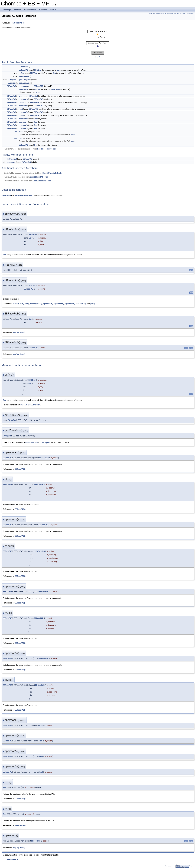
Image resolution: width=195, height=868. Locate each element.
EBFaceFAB (24, 67)
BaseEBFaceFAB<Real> (24, 195)
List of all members (188, 13)
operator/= (23, 112)
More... (38, 92)
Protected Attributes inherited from (27, 181)
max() (22, 304)
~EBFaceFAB (24, 76)
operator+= (23, 86)
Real (36, 119)
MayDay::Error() (19, 332)
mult (21, 109)
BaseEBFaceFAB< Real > (47, 149)
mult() (40, 304)
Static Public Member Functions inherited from (32, 173)
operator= (11, 162)
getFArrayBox (24, 80)
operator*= (23, 106)
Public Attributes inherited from (26, 177)
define (22, 73)
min (21, 138)
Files (53, 10)
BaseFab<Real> (32, 442)
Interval (37, 89)
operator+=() (59, 304)
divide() (16, 304)
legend (98, 57)
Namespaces (30, 10)
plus (21, 96)
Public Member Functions (156, 13)
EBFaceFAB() (20, 469)
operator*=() (48, 304)
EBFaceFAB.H (18, 23)
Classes (44, 10)
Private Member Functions (173, 13)
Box (58, 70)
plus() (92, 304)
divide (21, 116)
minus (22, 103)
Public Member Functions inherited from (30, 149)
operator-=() (70, 304)
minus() (33, 304)
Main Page (7, 10)
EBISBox (38, 70)
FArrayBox (12, 80)
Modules (18, 10)
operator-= (23, 99)
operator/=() (81, 304)
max (21, 132)
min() (27, 304)
